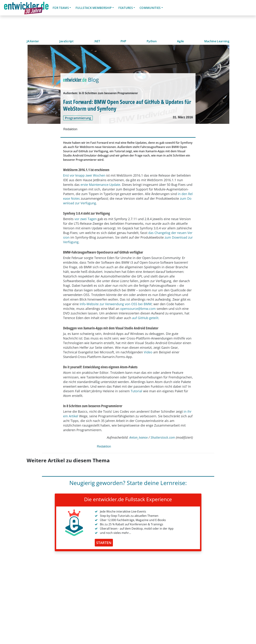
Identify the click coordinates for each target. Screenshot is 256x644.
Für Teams (61, 8)
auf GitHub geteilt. (146, 318)
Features (126, 8)
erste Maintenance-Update (100, 185)
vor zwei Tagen (86, 219)
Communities (150, 8)
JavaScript (66, 41)
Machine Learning (217, 41)
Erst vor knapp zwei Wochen (84, 175)
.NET (97, 41)
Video (148, 352)
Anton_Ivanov (138, 437)
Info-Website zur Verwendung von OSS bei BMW (116, 304)
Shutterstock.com (163, 437)
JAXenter (33, 41)
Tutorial (136, 391)
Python (152, 41)
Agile (181, 41)
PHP (123, 41)
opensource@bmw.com (138, 309)
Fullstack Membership (94, 8)
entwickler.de (26, 8)
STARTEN (104, 543)
